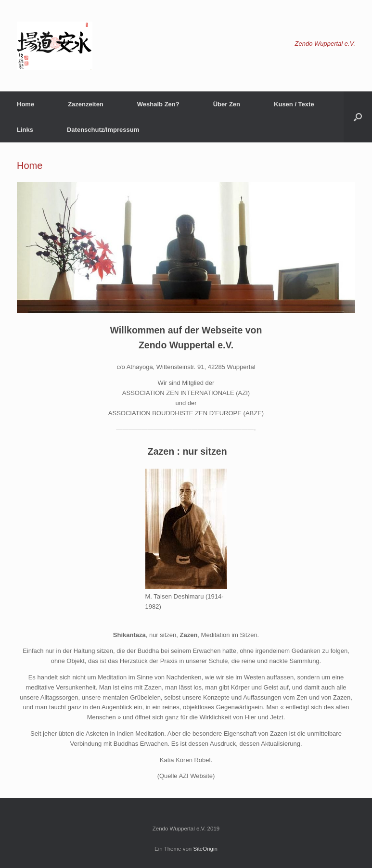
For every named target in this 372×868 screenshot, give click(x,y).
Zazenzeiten (86, 104)
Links (25, 130)
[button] (358, 117)
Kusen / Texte (294, 104)
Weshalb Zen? (158, 104)
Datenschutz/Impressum (103, 130)
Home (26, 104)
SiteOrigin (205, 849)
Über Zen (227, 104)
